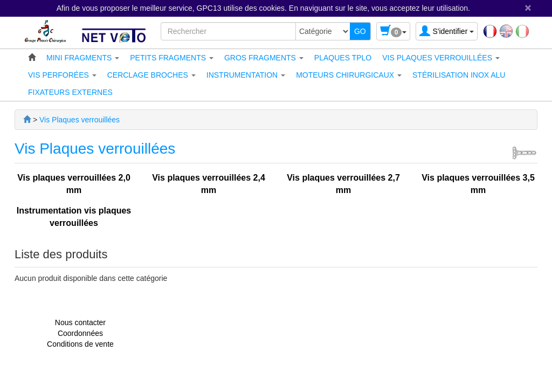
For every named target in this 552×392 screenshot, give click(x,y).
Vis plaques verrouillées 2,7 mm (343, 184)
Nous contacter (80, 322)
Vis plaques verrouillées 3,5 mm (478, 184)
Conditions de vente (80, 344)
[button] (83, 58)
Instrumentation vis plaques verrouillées (74, 217)
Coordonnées (80, 333)
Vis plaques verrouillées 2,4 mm (209, 184)
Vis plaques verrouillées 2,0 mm (74, 184)
